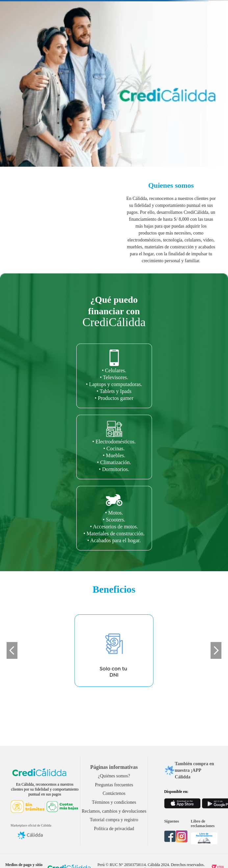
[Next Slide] (216, 650)
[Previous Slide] (12, 650)
